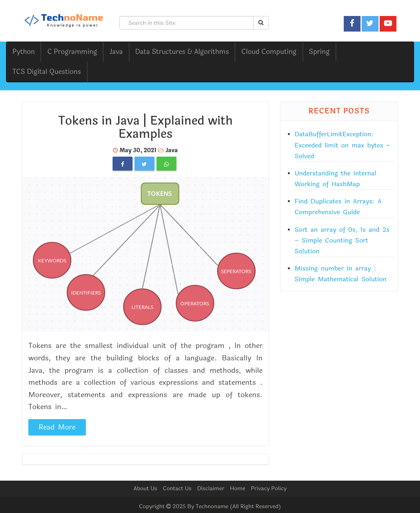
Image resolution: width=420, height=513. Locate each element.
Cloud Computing (269, 52)
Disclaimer (211, 488)
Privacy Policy (269, 488)
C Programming (72, 52)
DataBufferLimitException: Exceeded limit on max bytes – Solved (343, 145)
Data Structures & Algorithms (182, 52)
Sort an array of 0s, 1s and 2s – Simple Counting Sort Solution (342, 240)
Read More (57, 427)
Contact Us (177, 488)
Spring (319, 52)
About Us (145, 488)
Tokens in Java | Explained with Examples (146, 127)
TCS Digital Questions (47, 72)
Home (238, 488)
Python (24, 52)
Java (116, 52)
